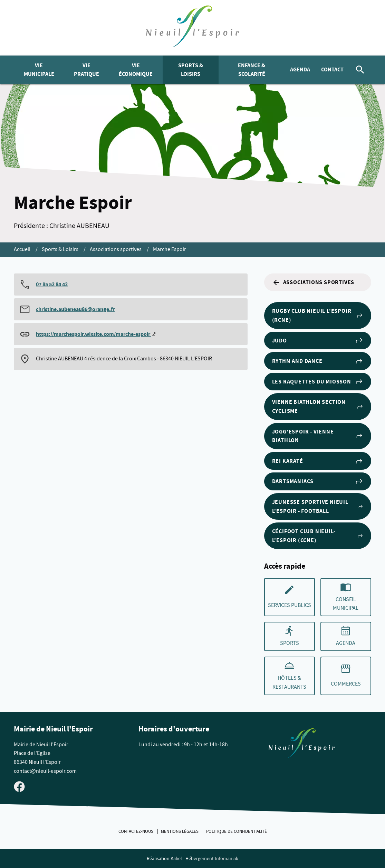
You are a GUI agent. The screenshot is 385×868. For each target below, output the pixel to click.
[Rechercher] (360, 70)
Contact (332, 69)
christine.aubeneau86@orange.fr (75, 309)
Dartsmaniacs (318, 481)
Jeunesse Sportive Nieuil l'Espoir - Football (318, 506)
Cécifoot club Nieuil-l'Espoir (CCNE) (318, 536)
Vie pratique (86, 70)
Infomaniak (227, 859)
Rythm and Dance (318, 361)
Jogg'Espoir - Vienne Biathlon (318, 436)
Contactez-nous (136, 831)
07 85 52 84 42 (52, 284)
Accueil (23, 249)
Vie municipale (39, 70)
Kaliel (176, 859)
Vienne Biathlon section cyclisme (318, 406)
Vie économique (136, 70)
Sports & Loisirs (191, 70)
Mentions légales (180, 831)
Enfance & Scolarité (252, 70)
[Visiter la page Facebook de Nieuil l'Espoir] (19, 786)
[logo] (192, 28)
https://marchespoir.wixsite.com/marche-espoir (94, 334)
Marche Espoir (170, 249)
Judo (318, 340)
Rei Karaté (318, 461)
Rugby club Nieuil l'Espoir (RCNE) (318, 315)
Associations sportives (116, 249)
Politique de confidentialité (237, 831)
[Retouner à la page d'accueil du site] (302, 745)
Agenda (300, 69)
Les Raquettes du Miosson (318, 382)
